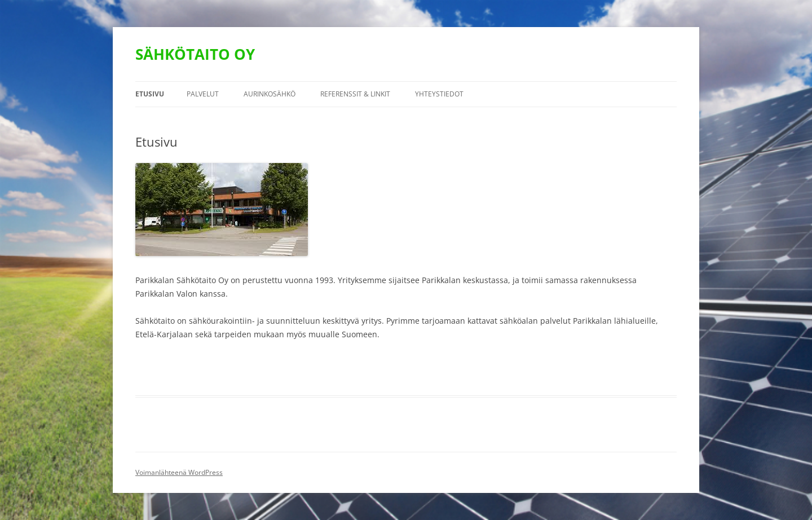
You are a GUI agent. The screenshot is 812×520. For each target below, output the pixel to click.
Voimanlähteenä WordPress (179, 472)
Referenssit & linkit (355, 94)
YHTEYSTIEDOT (439, 94)
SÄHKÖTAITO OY (195, 54)
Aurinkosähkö (270, 94)
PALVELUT (203, 94)
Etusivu (150, 94)
